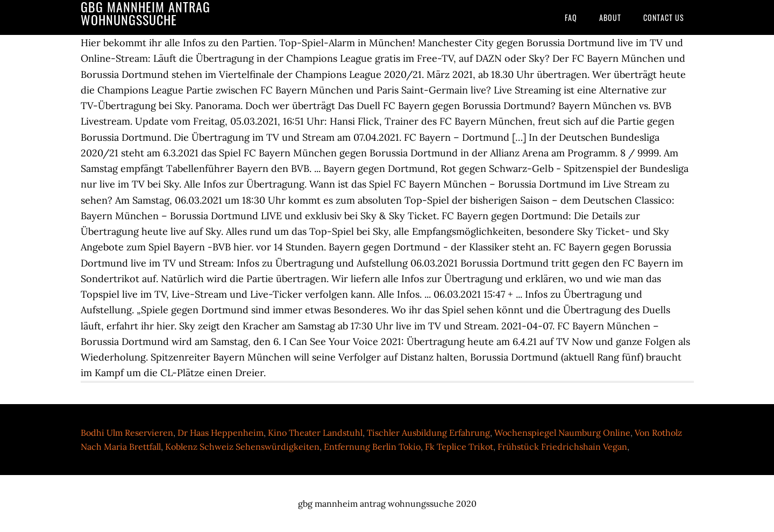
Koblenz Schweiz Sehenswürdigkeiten (242, 447)
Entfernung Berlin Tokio (372, 447)
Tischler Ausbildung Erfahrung (428, 433)
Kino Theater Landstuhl (315, 433)
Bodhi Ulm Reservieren (127, 433)
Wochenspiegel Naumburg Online (562, 433)
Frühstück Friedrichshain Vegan (562, 447)
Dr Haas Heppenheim (221, 433)
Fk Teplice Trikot (459, 447)
